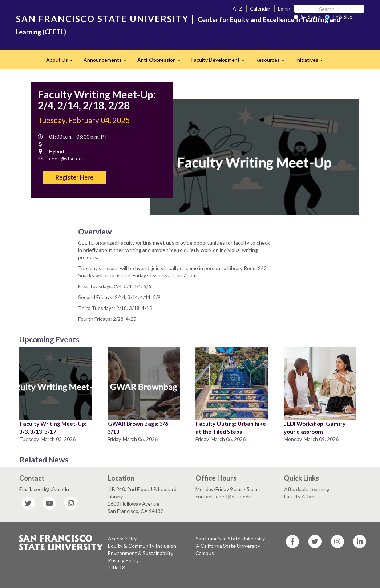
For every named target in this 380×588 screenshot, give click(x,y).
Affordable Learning (307, 489)
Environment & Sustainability (141, 553)
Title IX (116, 567)
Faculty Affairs (300, 496)
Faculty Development (221, 62)
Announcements (108, 62)
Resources (273, 62)
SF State (307, 17)
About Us (62, 62)
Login (284, 9)
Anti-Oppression (162, 62)
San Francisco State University (230, 538)
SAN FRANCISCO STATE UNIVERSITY (102, 19)
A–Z (237, 9)
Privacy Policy (123, 560)
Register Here (74, 177)
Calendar (260, 9)
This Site (339, 17)
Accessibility (122, 538)
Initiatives (312, 62)
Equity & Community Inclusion (142, 546)
